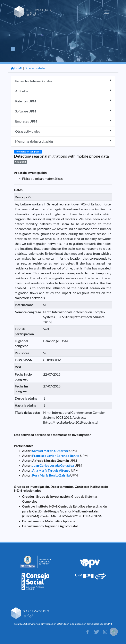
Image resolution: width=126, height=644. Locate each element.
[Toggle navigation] (106, 12)
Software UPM (63, 111)
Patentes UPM (63, 101)
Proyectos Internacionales (63, 81)
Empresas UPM (63, 121)
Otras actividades (35, 68)
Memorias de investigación (63, 141)
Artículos (63, 91)
